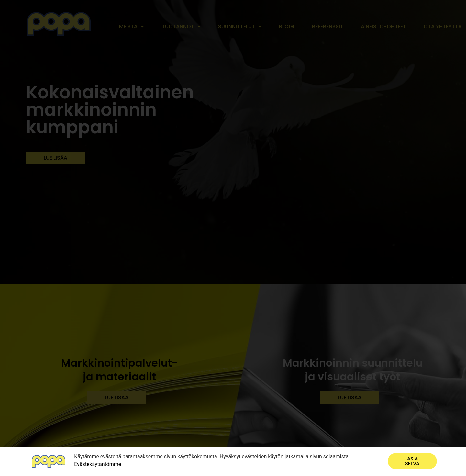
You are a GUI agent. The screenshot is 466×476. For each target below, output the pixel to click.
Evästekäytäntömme (98, 464)
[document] (233, 238)
